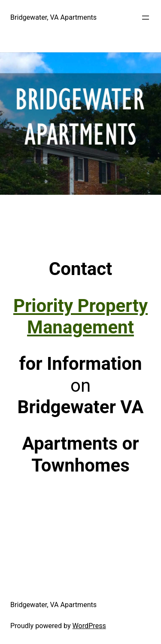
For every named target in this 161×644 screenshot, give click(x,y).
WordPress (89, 626)
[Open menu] (146, 18)
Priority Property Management (80, 316)
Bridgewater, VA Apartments (53, 17)
